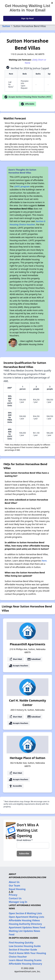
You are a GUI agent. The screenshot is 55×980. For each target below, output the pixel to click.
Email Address (25, 840)
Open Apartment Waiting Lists (26, 917)
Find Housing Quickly (21, 943)
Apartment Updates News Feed (27, 927)
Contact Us (15, 898)
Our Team (14, 886)
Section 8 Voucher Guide (23, 950)
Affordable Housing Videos (24, 920)
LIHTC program (22, 186)
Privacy (13, 895)
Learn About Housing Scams (25, 960)
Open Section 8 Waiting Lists (25, 913)
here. (45, 561)
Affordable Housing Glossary (25, 964)
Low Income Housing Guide (25, 946)
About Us (14, 882)
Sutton (6, 26)
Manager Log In (18, 902)
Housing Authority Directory (25, 924)
